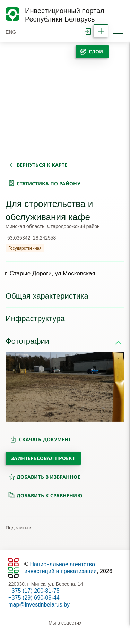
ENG (11, 32)
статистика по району (49, 183)
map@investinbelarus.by (39, 605)
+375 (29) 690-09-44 (34, 598)
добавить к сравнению (45, 495)
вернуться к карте (42, 165)
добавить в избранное (44, 477)
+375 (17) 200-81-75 (34, 591)
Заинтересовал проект (43, 458)
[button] (14, 387)
